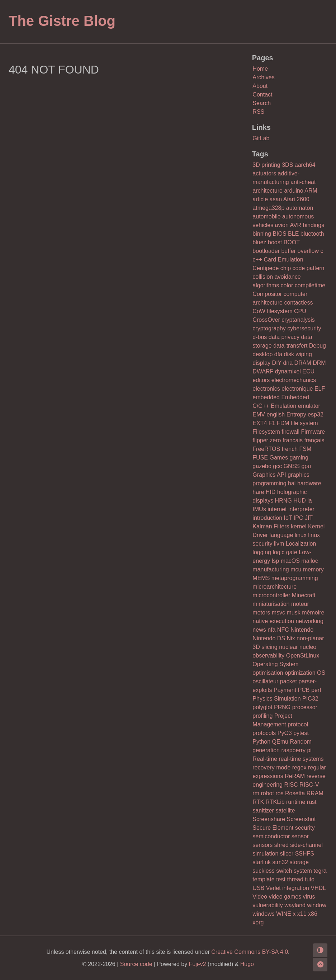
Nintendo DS (269, 638)
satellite (285, 811)
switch (284, 871)
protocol (298, 724)
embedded (266, 397)
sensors (262, 845)
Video (260, 897)
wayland (295, 905)
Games (279, 458)
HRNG (283, 501)
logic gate (285, 552)
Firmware (313, 432)
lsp (275, 561)
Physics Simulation (276, 699)
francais (293, 440)
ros (279, 793)
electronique (297, 389)
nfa (271, 630)
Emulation (283, 406)
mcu (296, 569)
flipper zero (267, 440)
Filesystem (266, 432)
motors (261, 612)
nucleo (308, 647)
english (276, 414)
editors (261, 380)
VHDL (318, 888)
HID (271, 492)
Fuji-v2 (198, 964)
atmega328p (268, 208)
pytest (301, 733)
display (261, 363)
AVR (295, 225)
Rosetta (295, 793)
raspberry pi (296, 750)
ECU (308, 371)
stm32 (280, 862)
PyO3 (285, 733)
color (287, 285)
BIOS (279, 234)
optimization (300, 673)
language (281, 535)
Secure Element (273, 828)
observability (268, 656)
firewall (290, 432)
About (260, 86)
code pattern (309, 268)
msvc (278, 612)
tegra (320, 871)
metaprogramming (295, 578)
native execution (273, 621)
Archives (263, 77)
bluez (259, 242)
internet (277, 509)
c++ (257, 260)
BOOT (292, 242)
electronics (266, 389)
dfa (278, 354)
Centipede (266, 268)
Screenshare (269, 819)
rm (256, 793)
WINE (284, 914)
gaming (299, 458)
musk (293, 612)
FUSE (260, 458)
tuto (310, 879)
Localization (301, 544)
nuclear (288, 647)
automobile (266, 216)
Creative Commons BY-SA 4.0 (250, 952)
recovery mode (271, 767)
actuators (264, 173)
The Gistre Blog (62, 21)
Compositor (267, 294)
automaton (300, 208)
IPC (299, 518)
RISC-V (309, 785)
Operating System (275, 664)
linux (301, 535)
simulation (265, 854)
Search (262, 103)
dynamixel (288, 371)
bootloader (266, 251)
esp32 (316, 414)
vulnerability (268, 905)
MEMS (261, 578)
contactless (298, 303)
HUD (300, 501)
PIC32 (310, 699)
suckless (263, 871)
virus (309, 897)
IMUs (259, 509)
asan (276, 199)
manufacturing (271, 569)
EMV (259, 414)
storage (299, 862)
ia (309, 501)
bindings (314, 225)
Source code (136, 964)
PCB (304, 690)
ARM (311, 191)
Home (260, 69)
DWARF (263, 371)
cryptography (269, 328)
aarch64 (305, 165)
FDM (283, 423)
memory (313, 569)
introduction (267, 518)
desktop (262, 354)
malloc (309, 561)
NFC (283, 630)
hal (292, 483)
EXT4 (260, 423)
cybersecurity (304, 328)
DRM (319, 363)
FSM (305, 449)
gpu (306, 466)
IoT (288, 518)
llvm (279, 544)
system (303, 871)
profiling (262, 716)
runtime (296, 802)
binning (262, 234)
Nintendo (302, 630)
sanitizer (263, 811)
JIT (309, 518)
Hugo (247, 964)
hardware (309, 483)
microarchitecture (275, 587)
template (263, 879)
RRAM (315, 793)
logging (262, 552)
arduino (294, 191)
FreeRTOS (266, 449)
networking (309, 621)
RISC (291, 785)
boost (275, 242)
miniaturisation (271, 604)
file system (304, 423)
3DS (287, 165)
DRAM (303, 363)
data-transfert (290, 346)
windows (263, 914)
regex (299, 767)
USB (258, 888)
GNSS (292, 466)
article (260, 199)
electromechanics (294, 380)
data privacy (284, 337)
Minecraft (304, 595)
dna (288, 363)
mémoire (313, 612)
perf (316, 690)
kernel (299, 526)
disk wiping (298, 354)
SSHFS (305, 854)
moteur (300, 604)
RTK (258, 802)
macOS (290, 561)
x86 (313, 914)
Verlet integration (288, 888)
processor (305, 707)
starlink (262, 862)
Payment (285, 690)
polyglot (262, 707)
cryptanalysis (298, 320)
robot (267, 793)
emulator (309, 406)
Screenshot (301, 819)
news (259, 630)
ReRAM (295, 776)
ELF (320, 389)
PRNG (282, 707)
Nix (291, 638)
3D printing (266, 165)
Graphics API (269, 475)
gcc (277, 466)
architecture (268, 191)
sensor (300, 836)
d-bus (260, 337)
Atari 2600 (296, 199)
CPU (300, 311)
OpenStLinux (303, 656)
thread (295, 879)
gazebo (262, 466)
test (281, 879)
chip (286, 268)
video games (285, 897)
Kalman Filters (271, 526)
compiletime (310, 285)
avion (282, 225)
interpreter (301, 509)
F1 (272, 423)
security (305, 828)
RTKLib (275, 802)
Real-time (265, 759)
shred (281, 845)
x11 (302, 914)
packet (288, 681)
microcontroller (271, 595)
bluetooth (312, 234)
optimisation (268, 673)
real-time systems (301, 759)
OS (321, 673)
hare (258, 492)
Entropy (296, 414)
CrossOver (266, 320)
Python (261, 742)
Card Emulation (283, 260)
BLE (293, 234)
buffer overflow (300, 251)
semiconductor (271, 836)
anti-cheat (303, 182)
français (314, 440)
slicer (287, 854)
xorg (258, 922)
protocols (264, 733)
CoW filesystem (272, 311)
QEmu (280, 742)
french (290, 449)
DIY (277, 363)
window (316, 905)
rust (312, 802)
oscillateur (265, 681)
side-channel (306, 845)
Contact (262, 95)
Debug (318, 346)
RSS (258, 112)
